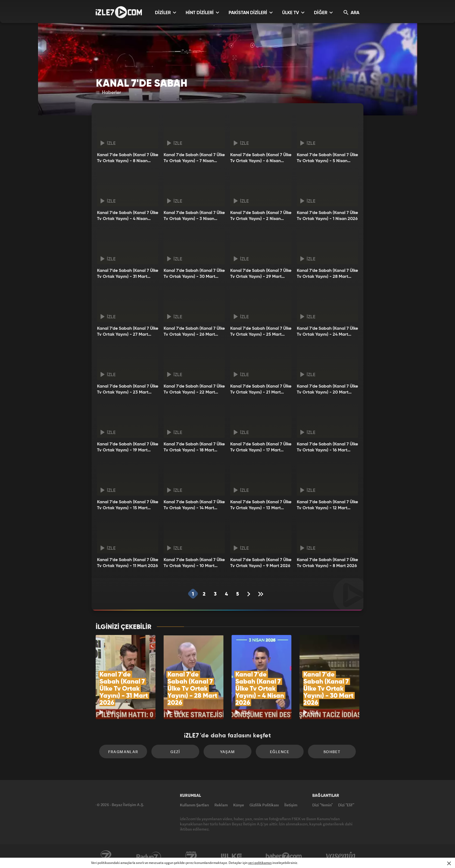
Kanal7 (106, 856)
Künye (239, 805)
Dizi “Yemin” (322, 805)
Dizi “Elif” (346, 805)
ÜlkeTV (231, 856)
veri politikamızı (260, 863)
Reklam (221, 805)
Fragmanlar (123, 752)
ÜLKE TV (293, 13)
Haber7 (284, 856)
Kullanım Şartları (194, 805)
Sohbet (332, 752)
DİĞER (323, 13)
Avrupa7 (191, 856)
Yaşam (228, 752)
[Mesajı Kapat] (449, 863)
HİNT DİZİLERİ (202, 13)
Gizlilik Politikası (264, 805)
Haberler (108, 93)
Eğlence (280, 752)
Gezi (175, 752)
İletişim (291, 805)
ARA (351, 13)
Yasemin (341, 856)
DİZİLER (166, 13)
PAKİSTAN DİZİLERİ (251, 13)
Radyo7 (149, 856)
